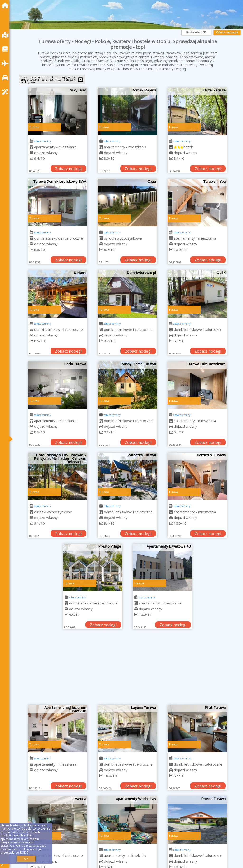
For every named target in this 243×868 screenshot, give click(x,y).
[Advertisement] (128, 669)
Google (27, 829)
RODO (24, 852)
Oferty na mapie (227, 32)
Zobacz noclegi (68, 169)
